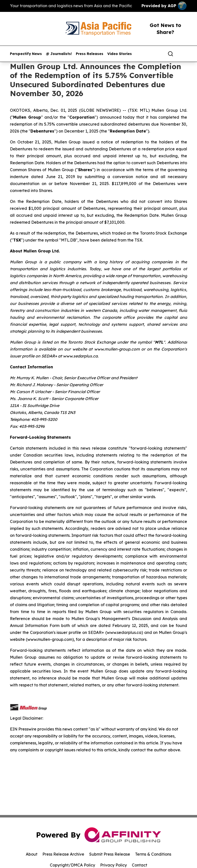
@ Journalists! (59, 54)
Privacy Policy (113, 865)
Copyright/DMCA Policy (72, 865)
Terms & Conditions (153, 854)
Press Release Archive (63, 854)
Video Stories (120, 54)
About (32, 854)
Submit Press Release (110, 854)
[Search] (170, 54)
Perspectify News (26, 54)
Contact (140, 865)
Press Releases (90, 54)
